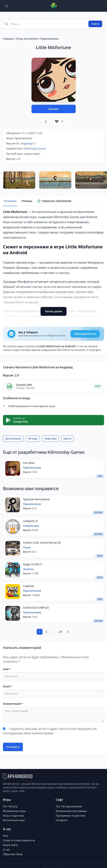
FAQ (5, 836)
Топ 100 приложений (69, 806)
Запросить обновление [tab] (55, 201)
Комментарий (13, 704)
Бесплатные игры (14, 820)
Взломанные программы (71, 811)
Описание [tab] (10, 201)
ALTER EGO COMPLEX (36, 608)
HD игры (33, 439)
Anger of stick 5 (32, 564)
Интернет (62, 820)
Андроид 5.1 (28, 143)
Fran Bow (29, 463)
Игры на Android (27, 39)
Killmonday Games (35, 149)
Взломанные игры (14, 811)
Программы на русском (71, 816)
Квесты (67, 439)
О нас (6, 850)
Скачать (53, 109)
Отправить (13, 747)
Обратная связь (13, 854)
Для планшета (13, 439)
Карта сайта (10, 845)
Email (7, 686)
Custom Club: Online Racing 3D (42, 543)
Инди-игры (50, 439)
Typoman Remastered (36, 499)
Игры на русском (13, 816)
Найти (95, 24)
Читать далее (54, 311)
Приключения (49, 39)
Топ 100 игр (10, 806)
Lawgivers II (30, 521)
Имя (7, 669)
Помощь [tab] (27, 201)
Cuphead (28, 586)
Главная (8, 39)
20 (60, 632)
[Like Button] (57, 121)
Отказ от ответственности (19, 840)
